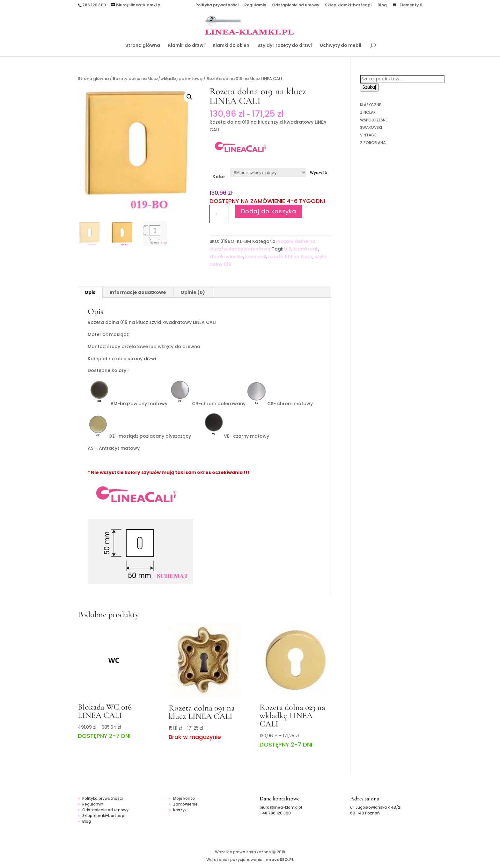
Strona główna (143, 46)
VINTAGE (368, 135)
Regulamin (255, 5)
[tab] (90, 292)
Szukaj (369, 87)
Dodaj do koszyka (269, 211)
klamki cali (306, 249)
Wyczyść (319, 173)
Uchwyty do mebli (341, 46)
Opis (90, 292)
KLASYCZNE (371, 105)
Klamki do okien (231, 46)
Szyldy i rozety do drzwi (285, 46)
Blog (382, 5)
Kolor (219, 177)
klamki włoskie (226, 257)
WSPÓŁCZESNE (374, 120)
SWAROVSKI (371, 127)
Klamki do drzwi (186, 46)
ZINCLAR (368, 112)
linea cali (256, 257)
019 (288, 249)
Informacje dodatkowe (138, 292)
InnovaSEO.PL (279, 860)
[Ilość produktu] (219, 214)
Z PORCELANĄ (373, 143)
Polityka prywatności (217, 5)
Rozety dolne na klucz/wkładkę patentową (158, 79)
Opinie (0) (193, 292)
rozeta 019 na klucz (290, 257)
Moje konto (184, 798)
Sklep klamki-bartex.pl (348, 5)
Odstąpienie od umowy (296, 5)
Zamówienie (185, 804)
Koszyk (180, 810)
